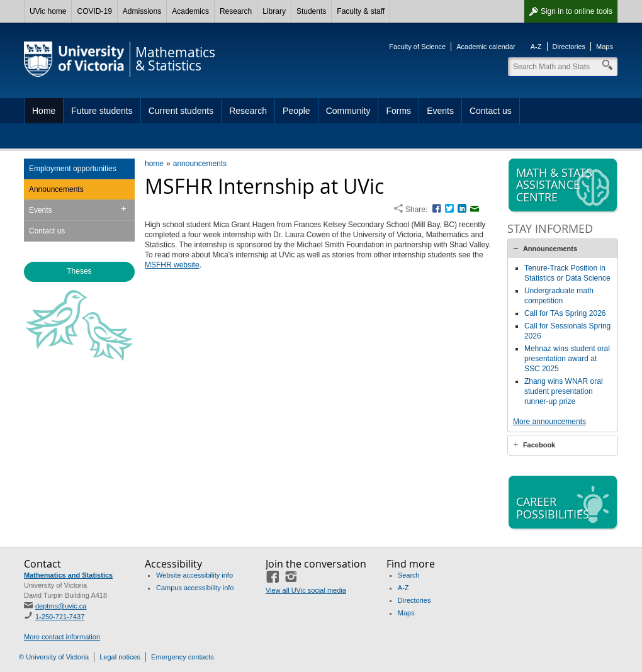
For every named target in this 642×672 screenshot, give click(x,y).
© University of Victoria (54, 657)
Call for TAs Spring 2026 (565, 313)
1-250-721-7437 (60, 617)
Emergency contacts (183, 657)
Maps (605, 47)
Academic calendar (486, 47)
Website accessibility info (194, 575)
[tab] (563, 249)
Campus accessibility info (195, 588)
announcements (200, 164)
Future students (102, 111)
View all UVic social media (306, 590)
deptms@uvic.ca (61, 606)
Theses (79, 271)
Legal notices (120, 657)
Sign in (577, 11)
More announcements (549, 422)
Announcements (56, 189)
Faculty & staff (361, 11)
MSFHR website (172, 265)
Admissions (142, 11)
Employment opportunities (73, 169)
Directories (569, 47)
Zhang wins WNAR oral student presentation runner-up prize (564, 391)
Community (348, 111)
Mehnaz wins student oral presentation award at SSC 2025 (567, 359)
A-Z (536, 47)
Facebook (539, 445)
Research (236, 11)
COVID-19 (94, 11)
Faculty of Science (417, 47)
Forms (398, 111)
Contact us (491, 111)
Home (44, 111)
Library (274, 11)
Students (311, 11)
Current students (181, 111)
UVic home (48, 11)
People (296, 111)
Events (440, 111)
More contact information (62, 637)
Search (409, 575)
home (154, 164)
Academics (190, 11)
